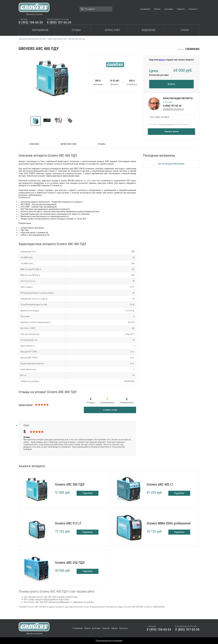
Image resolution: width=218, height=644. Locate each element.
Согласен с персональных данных (170, 124)
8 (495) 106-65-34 (31, 22)
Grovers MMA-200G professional (169, 523)
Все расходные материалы (171, 164)
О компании (145, 9)
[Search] (96, 9)
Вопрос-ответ (112, 30)
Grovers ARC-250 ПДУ (70, 563)
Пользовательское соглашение (109, 641)
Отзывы (76, 30)
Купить (171, 84)
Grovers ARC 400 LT (160, 484)
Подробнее (88, 493)
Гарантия (181, 9)
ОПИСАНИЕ (34, 144)
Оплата (157, 9)
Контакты (193, 9)
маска (161, 60)
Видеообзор (149, 30)
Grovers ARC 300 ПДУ (70, 484)
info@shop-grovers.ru (173, 109)
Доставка (169, 9)
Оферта (115, 628)
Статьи (185, 30)
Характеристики (68, 144)
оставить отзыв (110, 410)
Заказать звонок (171, 131)
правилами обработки (167, 124)
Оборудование (40, 30)
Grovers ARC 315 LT (68, 523)
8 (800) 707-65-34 (59, 22)
